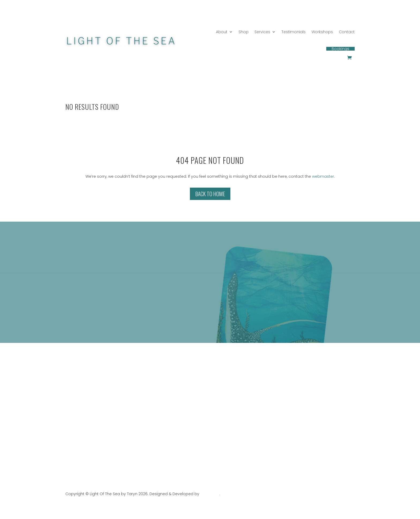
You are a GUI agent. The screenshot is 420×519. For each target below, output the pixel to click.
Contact (347, 32)
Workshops (322, 32)
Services (262, 32)
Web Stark (210, 494)
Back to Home (210, 194)
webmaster (323, 176)
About (222, 32)
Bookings (340, 49)
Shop (244, 32)
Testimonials (294, 32)
